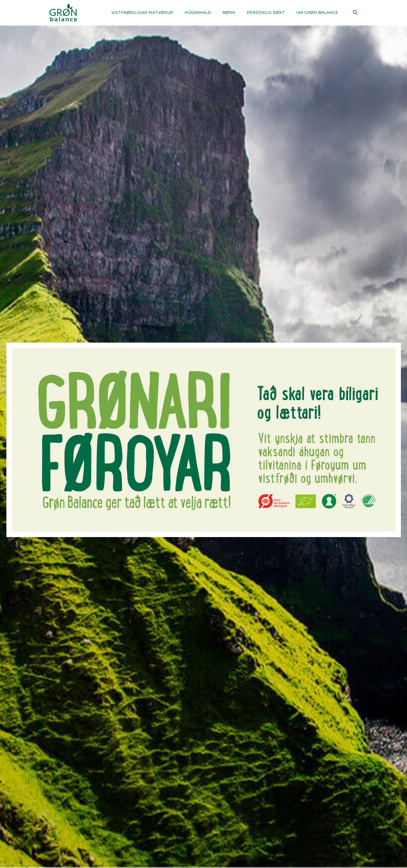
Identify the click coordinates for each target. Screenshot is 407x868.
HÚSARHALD (198, 13)
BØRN (229, 13)
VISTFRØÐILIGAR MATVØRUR (142, 13)
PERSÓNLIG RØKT (266, 13)
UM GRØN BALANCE (317, 13)
